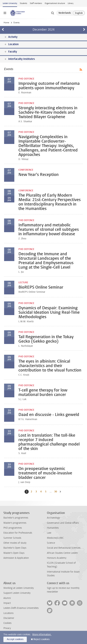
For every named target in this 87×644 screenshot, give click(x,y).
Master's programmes (15, 523)
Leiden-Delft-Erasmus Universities (21, 608)
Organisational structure (55, 3)
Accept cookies (15, 639)
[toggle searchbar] (53, 13)
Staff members (36, 3)
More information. (42, 635)
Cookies (7, 623)
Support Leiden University (17, 593)
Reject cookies (41, 639)
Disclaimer (9, 618)
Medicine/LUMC (55, 538)
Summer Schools (12, 538)
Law (49, 533)
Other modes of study (15, 543)
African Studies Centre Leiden (62, 553)
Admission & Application (16, 558)
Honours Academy (57, 558)
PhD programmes (13, 528)
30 (56, 491)
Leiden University (10, 3)
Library (71, 3)
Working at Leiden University (19, 588)
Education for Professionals (18, 533)
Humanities (53, 528)
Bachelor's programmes (16, 518)
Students (23, 3)
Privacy (7, 628)
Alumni (7, 598)
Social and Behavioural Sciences (64, 548)
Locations (8, 613)
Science (51, 543)
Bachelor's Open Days (15, 548)
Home (6, 23)
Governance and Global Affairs (63, 523)
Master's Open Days (14, 553)
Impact (7, 603)
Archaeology (53, 518)
